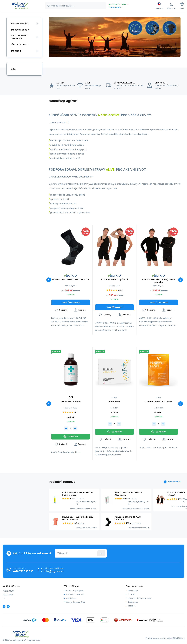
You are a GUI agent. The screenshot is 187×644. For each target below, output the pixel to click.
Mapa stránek (34, 640)
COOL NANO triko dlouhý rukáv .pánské (158, 281)
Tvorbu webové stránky (156, 638)
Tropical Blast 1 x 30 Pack (158, 402)
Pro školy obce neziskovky (139, 598)
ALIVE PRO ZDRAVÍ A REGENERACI (20, 37)
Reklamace (133, 602)
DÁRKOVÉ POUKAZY (19, 44)
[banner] (20, 6)
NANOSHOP (133, 591)
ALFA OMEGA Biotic (71, 402)
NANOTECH (16, 51)
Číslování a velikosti (75, 595)
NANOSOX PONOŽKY (20, 30)
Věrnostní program (75, 591)
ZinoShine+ (114, 402)
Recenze (132, 606)
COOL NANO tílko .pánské (115, 280)
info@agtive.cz (115, 7)
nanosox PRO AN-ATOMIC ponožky (71, 280)
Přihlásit (101, 553)
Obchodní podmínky (76, 602)
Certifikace (71, 598)
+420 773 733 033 (118, 4)
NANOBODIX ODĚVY (20, 23)
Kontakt (131, 595)
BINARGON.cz (179, 638)
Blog (13, 69)
